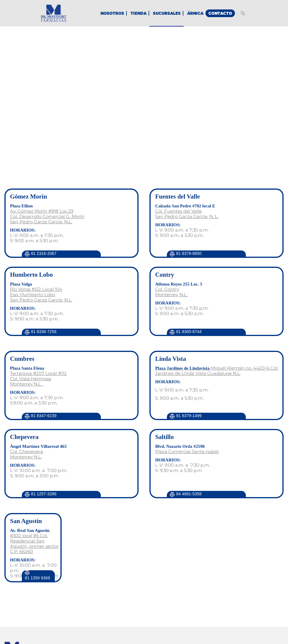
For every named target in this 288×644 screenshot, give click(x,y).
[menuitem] (112, 13)
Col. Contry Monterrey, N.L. (171, 292)
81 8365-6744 (189, 332)
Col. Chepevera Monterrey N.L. (27, 454)
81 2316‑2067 (44, 253)
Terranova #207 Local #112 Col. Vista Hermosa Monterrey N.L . (38, 379)
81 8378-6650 (189, 253)
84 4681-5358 (189, 494)
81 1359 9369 (37, 578)
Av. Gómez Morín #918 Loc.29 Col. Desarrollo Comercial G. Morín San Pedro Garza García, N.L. (47, 216)
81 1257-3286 (44, 494)
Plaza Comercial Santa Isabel (187, 452)
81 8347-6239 (44, 416)
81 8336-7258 (44, 332)
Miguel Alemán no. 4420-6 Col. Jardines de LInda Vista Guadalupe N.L (217, 371)
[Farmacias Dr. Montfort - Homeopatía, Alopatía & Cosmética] (53, 13)
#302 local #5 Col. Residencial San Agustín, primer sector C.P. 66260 (34, 544)
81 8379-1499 (189, 416)
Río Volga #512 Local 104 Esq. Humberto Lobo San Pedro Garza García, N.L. (41, 295)
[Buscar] (243, 13)
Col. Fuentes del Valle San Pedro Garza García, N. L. (187, 214)
